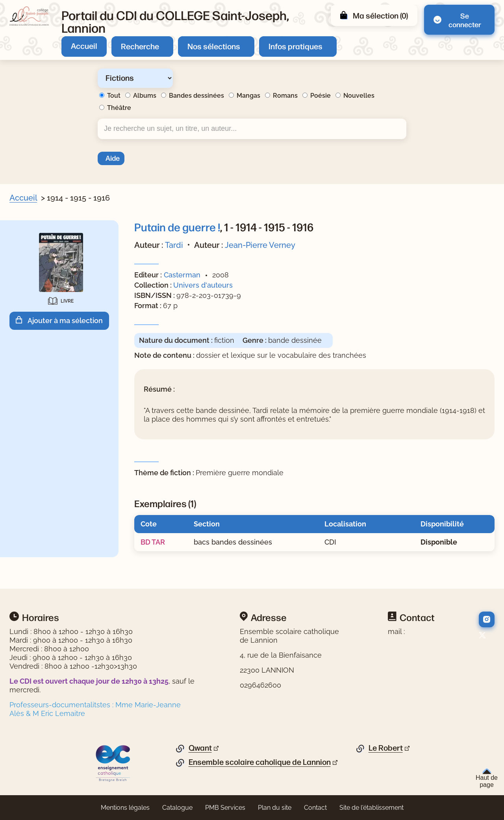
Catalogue (177, 808)
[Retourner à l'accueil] (29, 16)
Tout (114, 96)
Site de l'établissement (372, 808)
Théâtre (119, 108)
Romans (285, 96)
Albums (145, 96)
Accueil (84, 46)
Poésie (321, 96)
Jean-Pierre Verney (260, 245)
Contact (315, 808)
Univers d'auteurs (203, 285)
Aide (113, 158)
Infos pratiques (296, 46)
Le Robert (386, 748)
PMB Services (225, 808)
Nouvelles (359, 96)
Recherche (140, 46)
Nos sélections (214, 46)
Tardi (174, 245)
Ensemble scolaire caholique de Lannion (260, 762)
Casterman (182, 275)
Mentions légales (125, 808)
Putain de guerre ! (177, 227)
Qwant (200, 748)
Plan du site (275, 808)
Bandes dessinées (196, 96)
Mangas (248, 96)
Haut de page (487, 778)
